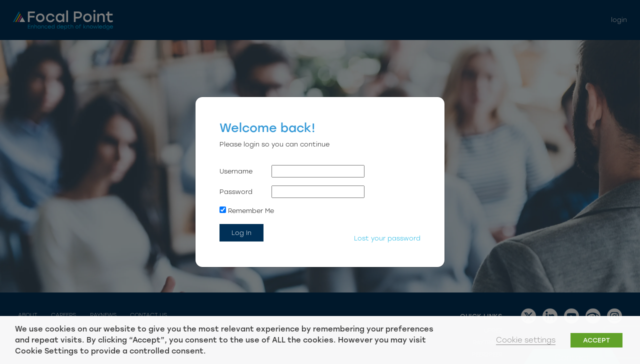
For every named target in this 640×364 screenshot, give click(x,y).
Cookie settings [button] (526, 340)
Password (236, 192)
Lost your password (387, 238)
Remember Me (247, 210)
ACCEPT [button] (596, 340)
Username (236, 171)
